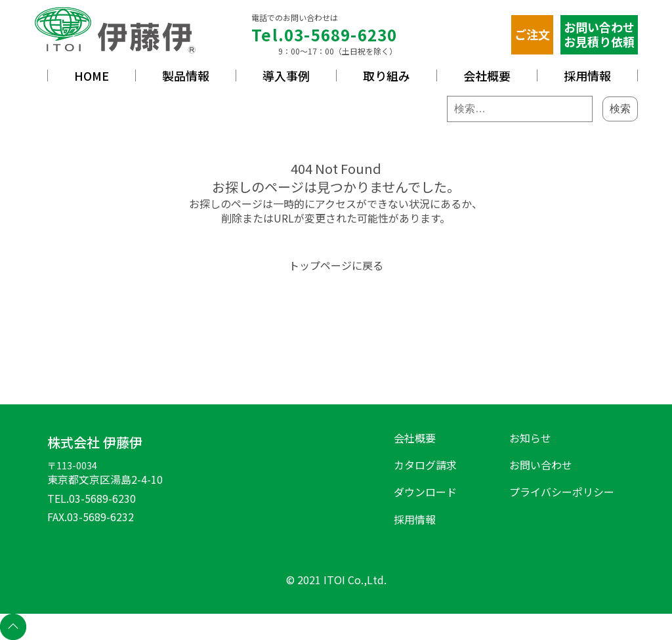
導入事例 (286, 75)
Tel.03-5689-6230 (324, 34)
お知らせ (530, 438)
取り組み (387, 75)
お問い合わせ (541, 465)
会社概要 (487, 75)
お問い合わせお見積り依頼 (599, 34)
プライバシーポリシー (562, 492)
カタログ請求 (425, 465)
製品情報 (186, 75)
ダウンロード (425, 492)
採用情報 (587, 75)
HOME (92, 75)
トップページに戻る (336, 265)
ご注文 (532, 34)
